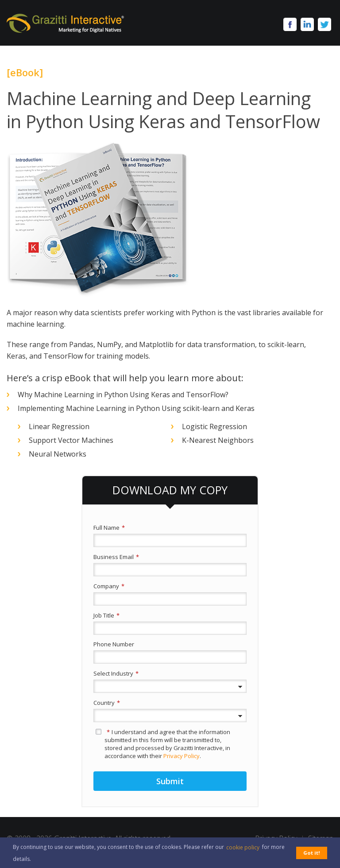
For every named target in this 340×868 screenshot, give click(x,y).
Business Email (116, 557)
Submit (170, 781)
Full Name (109, 528)
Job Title (106, 615)
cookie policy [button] (243, 847)
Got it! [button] (312, 853)
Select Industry (116, 673)
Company (109, 586)
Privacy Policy (182, 756)
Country (107, 703)
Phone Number (114, 644)
